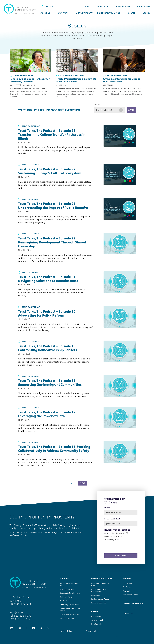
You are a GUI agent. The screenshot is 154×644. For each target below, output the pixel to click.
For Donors (96, 595)
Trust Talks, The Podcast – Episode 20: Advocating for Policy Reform (47, 313)
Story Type (98, 105)
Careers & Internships (133, 604)
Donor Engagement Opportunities (99, 590)
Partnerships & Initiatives (70, 76)
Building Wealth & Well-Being (69, 584)
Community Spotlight (21, 76)
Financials (127, 591)
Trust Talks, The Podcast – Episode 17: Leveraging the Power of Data (47, 414)
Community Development (70, 593)
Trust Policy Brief (112, 540)
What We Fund (97, 620)
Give (87, 7)
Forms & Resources (99, 603)
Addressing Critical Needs (69, 605)
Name (107, 508)
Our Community (84, 13)
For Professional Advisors (101, 599)
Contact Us (128, 613)
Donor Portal (143, 7)
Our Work (64, 579)
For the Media (103, 7)
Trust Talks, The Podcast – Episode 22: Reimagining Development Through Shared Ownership (52, 242)
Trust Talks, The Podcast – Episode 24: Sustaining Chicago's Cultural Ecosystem (50, 171)
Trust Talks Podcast (29, 126)
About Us (127, 579)
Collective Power (66, 597)
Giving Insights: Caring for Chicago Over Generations (122, 80)
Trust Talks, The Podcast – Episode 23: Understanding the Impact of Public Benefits (53, 206)
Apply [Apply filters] (131, 110)
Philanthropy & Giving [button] (110, 13)
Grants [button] (133, 13)
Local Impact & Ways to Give (100, 584)
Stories (147, 13)
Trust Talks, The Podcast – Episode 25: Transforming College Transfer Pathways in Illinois (52, 135)
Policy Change (65, 601)
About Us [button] (47, 13)
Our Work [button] (65, 13)
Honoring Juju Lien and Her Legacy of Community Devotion (30, 80)
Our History (127, 583)
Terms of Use (66, 631)
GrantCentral (123, 7)
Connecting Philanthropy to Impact (70, 609)
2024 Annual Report (131, 595)
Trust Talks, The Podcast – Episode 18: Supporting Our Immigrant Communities (50, 383)
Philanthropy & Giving (115, 76)
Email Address (112, 519)
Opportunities (97, 616)
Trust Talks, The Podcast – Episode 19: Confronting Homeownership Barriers (48, 348)
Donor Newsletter (112, 536)
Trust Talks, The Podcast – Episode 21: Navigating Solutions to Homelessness (48, 279)
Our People (127, 587)
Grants (95, 612)
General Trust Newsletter (115, 533)
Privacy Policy (92, 631)
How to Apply (97, 624)
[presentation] (121, 547)
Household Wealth (67, 589)
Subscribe (121, 556)
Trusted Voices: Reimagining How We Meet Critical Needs (76, 80)
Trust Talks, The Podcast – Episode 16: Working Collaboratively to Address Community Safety (54, 449)
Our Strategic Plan (67, 618)
